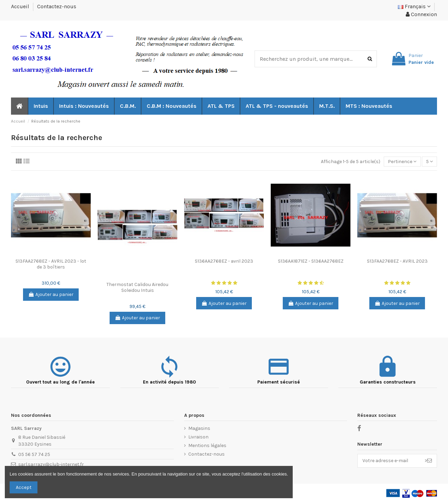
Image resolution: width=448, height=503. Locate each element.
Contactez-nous (57, 6)
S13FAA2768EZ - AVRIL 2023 (397, 261)
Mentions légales (207, 445)
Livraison (198, 437)
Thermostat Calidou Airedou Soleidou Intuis (137, 287)
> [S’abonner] (428, 461)
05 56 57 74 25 (34, 454)
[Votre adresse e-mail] (389, 461)
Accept (24, 487)
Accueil (21, 6)
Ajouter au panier (51, 294)
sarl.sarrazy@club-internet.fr (51, 464)
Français (414, 6)
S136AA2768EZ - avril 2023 (224, 261)
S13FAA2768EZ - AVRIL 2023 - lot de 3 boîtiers (51, 264)
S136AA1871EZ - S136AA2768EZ (311, 261)
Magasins (199, 428)
